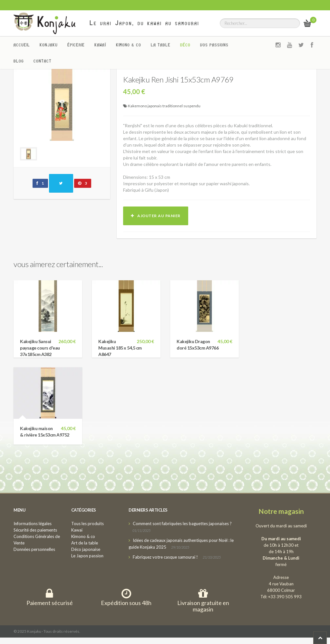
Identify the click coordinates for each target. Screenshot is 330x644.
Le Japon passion (87, 556)
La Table (161, 45)
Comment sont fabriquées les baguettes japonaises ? (182, 524)
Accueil (22, 45)
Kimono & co (129, 45)
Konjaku (49, 45)
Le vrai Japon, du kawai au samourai (145, 23)
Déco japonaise (86, 549)
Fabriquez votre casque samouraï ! (165, 557)
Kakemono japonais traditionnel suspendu (164, 106)
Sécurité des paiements (35, 530)
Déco (185, 45)
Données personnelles (34, 549)
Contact (43, 61)
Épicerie (76, 45)
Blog (19, 61)
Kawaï (100, 45)
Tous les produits (87, 524)
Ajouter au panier (156, 216)
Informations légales (33, 524)
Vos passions (214, 45)
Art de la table (85, 543)
